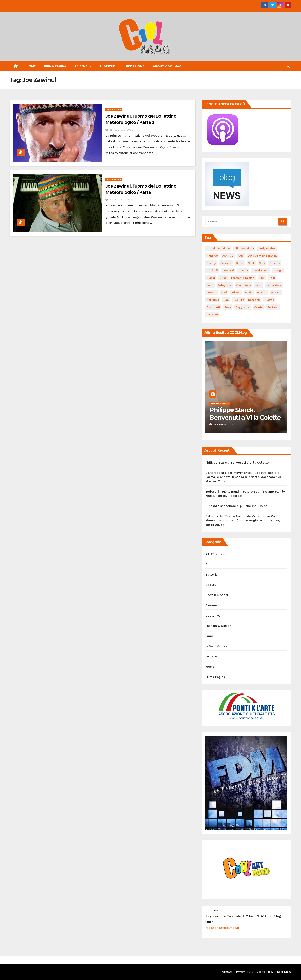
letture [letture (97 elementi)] (212, 292)
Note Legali (284, 972)
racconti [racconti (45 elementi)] (254, 300)
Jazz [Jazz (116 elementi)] (259, 285)
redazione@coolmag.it (222, 928)
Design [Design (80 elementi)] (278, 270)
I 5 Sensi (82, 66)
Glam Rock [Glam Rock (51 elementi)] (244, 285)
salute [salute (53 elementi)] (258, 307)
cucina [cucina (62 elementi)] (243, 270)
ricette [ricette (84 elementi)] (269, 300)
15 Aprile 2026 (223, 424)
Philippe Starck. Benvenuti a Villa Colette (245, 414)
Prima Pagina (55, 66)
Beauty (211, 585)
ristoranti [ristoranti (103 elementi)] (213, 307)
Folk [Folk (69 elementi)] (272, 278)
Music (210, 667)
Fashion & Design (220, 404)
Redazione (135, 66)
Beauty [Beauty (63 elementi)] (211, 263)
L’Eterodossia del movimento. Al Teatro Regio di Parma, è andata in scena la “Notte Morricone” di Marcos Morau (243, 477)
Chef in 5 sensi (217, 595)
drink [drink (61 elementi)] (223, 278)
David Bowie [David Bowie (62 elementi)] (261, 270)
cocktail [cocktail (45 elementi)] (212, 270)
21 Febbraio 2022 (121, 130)
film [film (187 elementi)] (262, 278)
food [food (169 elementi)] (210, 285)
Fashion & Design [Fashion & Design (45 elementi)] (243, 278)
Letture (211, 656)
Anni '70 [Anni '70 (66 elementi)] (228, 256)
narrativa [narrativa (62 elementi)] (213, 300)
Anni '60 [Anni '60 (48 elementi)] (212, 256)
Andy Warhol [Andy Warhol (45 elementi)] (267, 248)
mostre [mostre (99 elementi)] (262, 292)
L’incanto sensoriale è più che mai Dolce (236, 506)
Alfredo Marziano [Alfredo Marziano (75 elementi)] (218, 248)
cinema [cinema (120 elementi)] (275, 263)
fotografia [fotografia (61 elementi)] (225, 285)
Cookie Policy (265, 972)
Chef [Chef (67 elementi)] (251, 263)
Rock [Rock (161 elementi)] (228, 307)
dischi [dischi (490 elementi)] (211, 278)
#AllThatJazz (216, 554)
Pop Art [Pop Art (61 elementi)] (239, 300)
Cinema (211, 605)
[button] (288, 66)
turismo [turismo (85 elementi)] (273, 307)
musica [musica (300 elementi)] (276, 292)
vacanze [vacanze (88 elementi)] (212, 314)
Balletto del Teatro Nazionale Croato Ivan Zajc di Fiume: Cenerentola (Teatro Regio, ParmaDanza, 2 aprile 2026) (244, 520)
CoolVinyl (213, 615)
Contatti (227, 972)
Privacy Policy (244, 972)
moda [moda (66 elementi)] (249, 292)
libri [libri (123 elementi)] (224, 292)
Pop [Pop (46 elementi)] (226, 300)
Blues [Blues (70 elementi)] (240, 263)
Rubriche (108, 66)
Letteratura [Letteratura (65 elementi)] (274, 285)
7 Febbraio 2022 (121, 200)
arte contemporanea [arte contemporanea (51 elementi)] (262, 256)
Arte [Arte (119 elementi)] (241, 256)
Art (208, 564)
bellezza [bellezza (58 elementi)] (226, 263)
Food (209, 636)
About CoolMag (167, 66)
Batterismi (213, 574)
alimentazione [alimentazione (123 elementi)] (244, 248)
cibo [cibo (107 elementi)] (262, 263)
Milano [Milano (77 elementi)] (236, 292)
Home (31, 66)
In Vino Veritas (216, 646)
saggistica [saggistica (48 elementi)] (243, 307)
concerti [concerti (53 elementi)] (228, 270)
